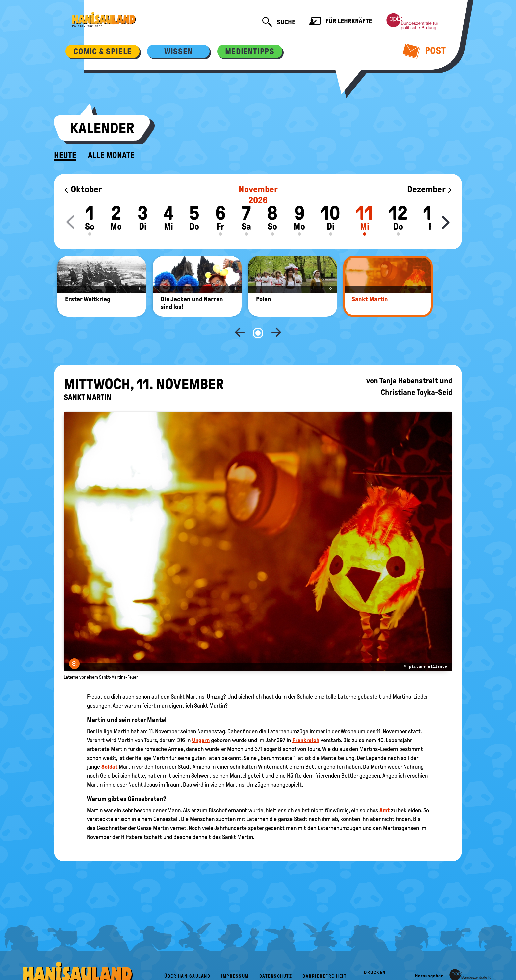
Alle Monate (111, 155)
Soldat (109, 745)
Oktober (83, 189)
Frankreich (306, 718)
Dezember (430, 189)
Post (424, 51)
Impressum (235, 955)
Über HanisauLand (187, 955)
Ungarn (201, 718)
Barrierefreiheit (324, 955)
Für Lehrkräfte (341, 22)
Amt (385, 789)
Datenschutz (276, 955)
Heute (65, 155)
